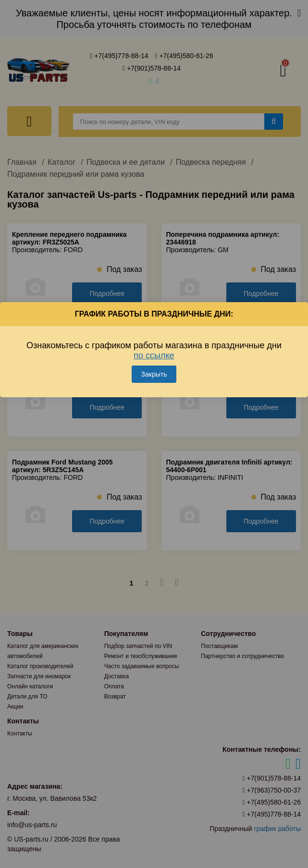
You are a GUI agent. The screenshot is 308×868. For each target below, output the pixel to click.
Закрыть (154, 374)
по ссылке (154, 355)
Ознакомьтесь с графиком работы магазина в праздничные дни (154, 350)
